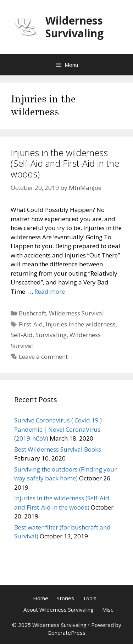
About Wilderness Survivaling (59, 610)
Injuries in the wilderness (81, 324)
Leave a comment (43, 356)
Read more (50, 291)
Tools (90, 598)
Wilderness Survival (76, 313)
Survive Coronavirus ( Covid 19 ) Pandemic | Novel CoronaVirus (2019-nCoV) (58, 429)
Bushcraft (32, 313)
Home (41, 598)
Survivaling (51, 335)
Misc (108, 610)
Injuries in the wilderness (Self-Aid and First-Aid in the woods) (65, 163)
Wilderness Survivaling (74, 27)
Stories (65, 598)
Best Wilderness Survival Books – (60, 449)
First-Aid (31, 324)
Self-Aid (22, 335)
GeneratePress (66, 633)
